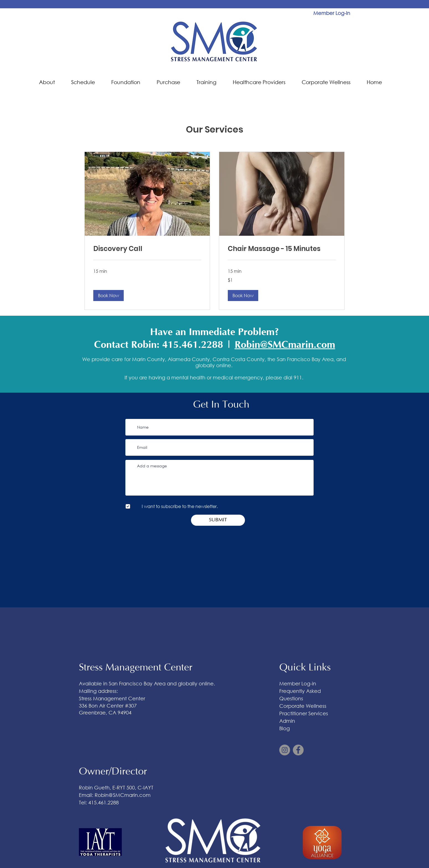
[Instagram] (285, 750)
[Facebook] (298, 750)
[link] (147, 249)
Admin (287, 721)
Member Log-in (298, 683)
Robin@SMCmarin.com (285, 345)
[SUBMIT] (218, 520)
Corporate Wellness (303, 706)
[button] (51, 82)
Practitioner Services (304, 713)
